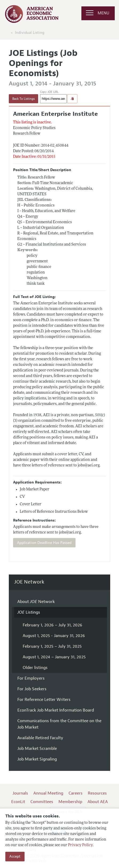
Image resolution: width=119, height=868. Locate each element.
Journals (20, 793)
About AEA (98, 802)
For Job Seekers (32, 689)
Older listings (35, 668)
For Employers (31, 678)
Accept (15, 856)
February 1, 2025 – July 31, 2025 (52, 646)
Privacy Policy (80, 845)
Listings (29, 612)
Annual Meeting (48, 793)
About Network (36, 602)
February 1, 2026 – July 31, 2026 (52, 625)
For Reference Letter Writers (44, 700)
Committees (42, 802)
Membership (70, 802)
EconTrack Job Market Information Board (56, 710)
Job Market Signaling (37, 759)
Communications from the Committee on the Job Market (59, 724)
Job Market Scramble (37, 749)
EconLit (18, 802)
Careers (76, 793)
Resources (97, 793)
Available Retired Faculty (40, 738)
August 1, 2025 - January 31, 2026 (54, 636)
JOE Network (29, 582)
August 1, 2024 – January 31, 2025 (54, 657)
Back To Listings (23, 99)
